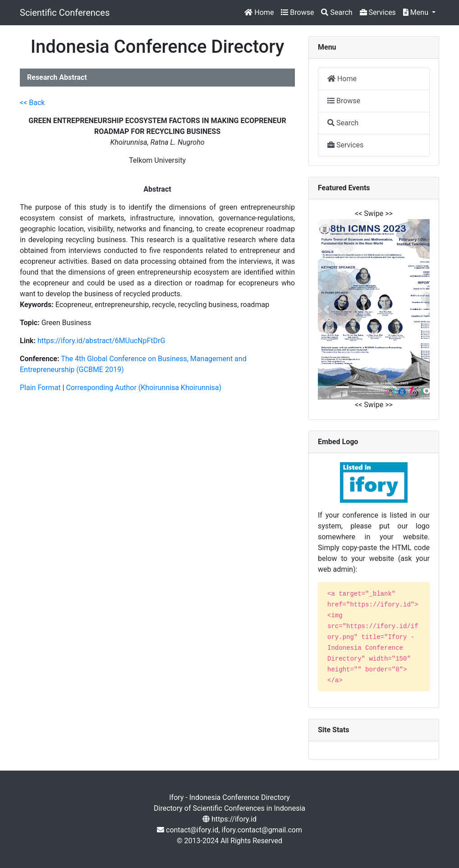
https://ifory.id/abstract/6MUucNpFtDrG (101, 341)
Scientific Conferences (65, 13)
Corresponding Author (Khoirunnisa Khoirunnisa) (144, 388)
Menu (417, 12)
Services (378, 12)
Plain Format (40, 388)
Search (337, 12)
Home (259, 12)
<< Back (32, 103)
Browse (297, 12)
